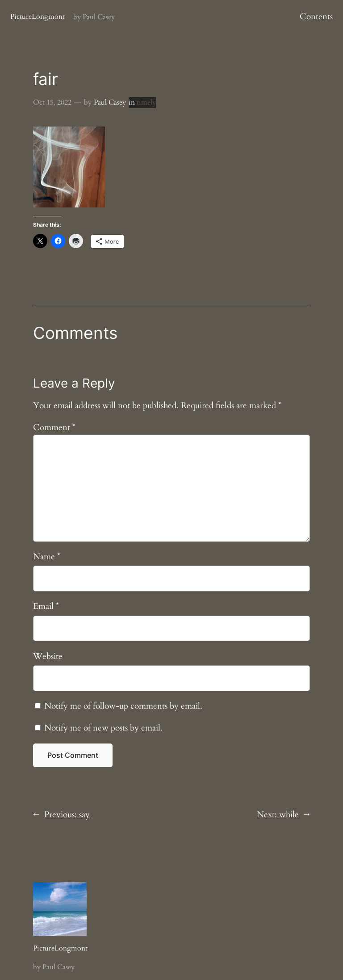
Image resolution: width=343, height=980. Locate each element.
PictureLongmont (38, 17)
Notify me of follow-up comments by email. (123, 706)
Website (48, 656)
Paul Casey (110, 102)
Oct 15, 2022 (52, 102)
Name (47, 557)
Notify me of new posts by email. (103, 728)
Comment (54, 427)
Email (46, 606)
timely (146, 102)
